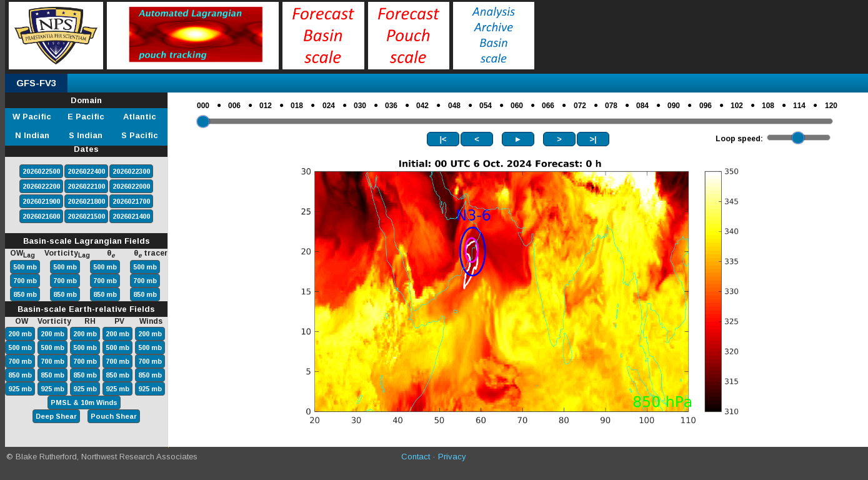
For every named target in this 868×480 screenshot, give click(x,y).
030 (360, 106)
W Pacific (32, 117)
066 (548, 106)
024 (329, 106)
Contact (416, 457)
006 (234, 106)
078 (611, 106)
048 (454, 106)
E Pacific (86, 117)
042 (422, 106)
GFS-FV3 (36, 83)
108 (768, 106)
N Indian (32, 135)
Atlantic (140, 117)
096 (706, 106)
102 (737, 106)
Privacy (452, 457)
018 (297, 106)
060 (517, 106)
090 (674, 106)
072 (580, 106)
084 (642, 106)
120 (831, 106)
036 (391, 106)
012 (266, 106)
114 (799, 106)
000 (203, 106)
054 (486, 106)
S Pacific (140, 135)
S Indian (86, 135)
